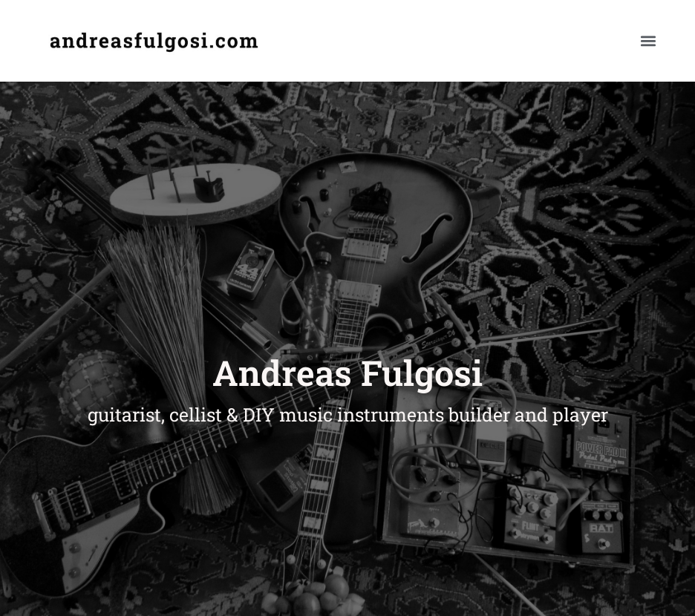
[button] (648, 41)
